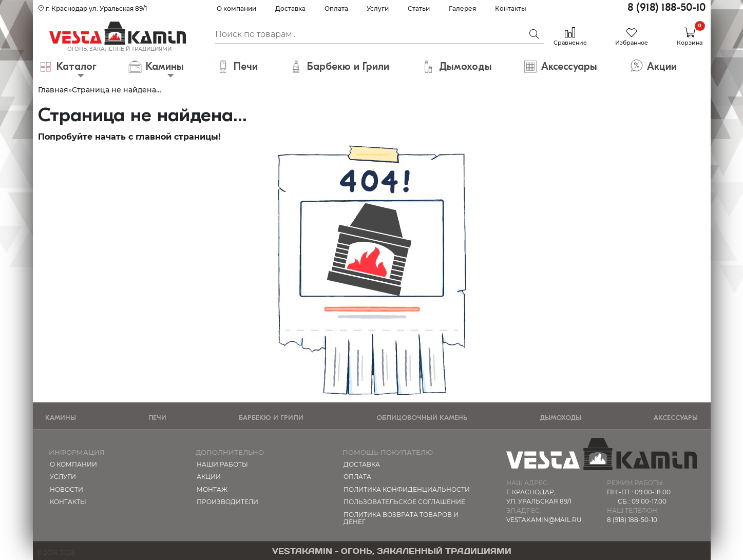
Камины (61, 418)
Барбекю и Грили (271, 418)
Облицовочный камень (422, 418)
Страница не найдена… (117, 90)
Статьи (419, 8)
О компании (236, 8)
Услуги (378, 8)
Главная (53, 90)
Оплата (336, 8)
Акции (209, 477)
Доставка (290, 8)
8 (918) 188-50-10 (666, 7)
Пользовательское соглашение (404, 502)
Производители (227, 502)
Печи (157, 418)
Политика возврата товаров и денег (401, 518)
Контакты (511, 8)
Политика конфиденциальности (407, 489)
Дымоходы (560, 418)
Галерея (462, 8)
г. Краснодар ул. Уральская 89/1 (92, 8)
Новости (66, 489)
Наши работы (222, 464)
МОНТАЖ (212, 489)
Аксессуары (676, 418)
